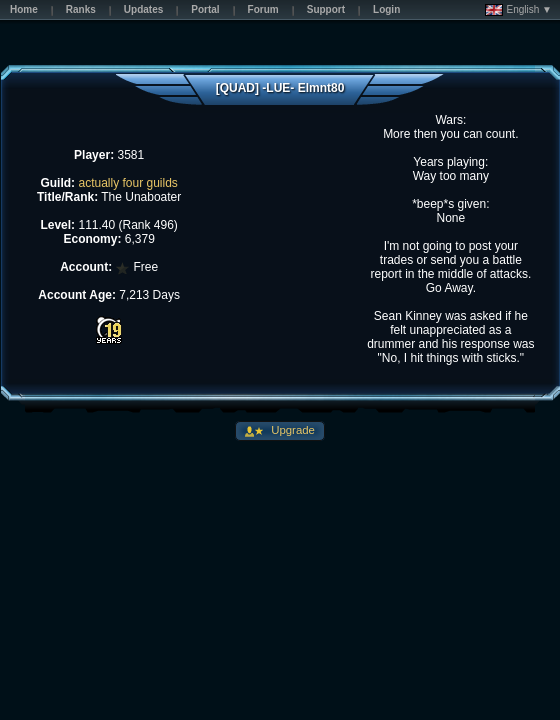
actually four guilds (127, 183)
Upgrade (291, 430)
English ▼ (518, 10)
